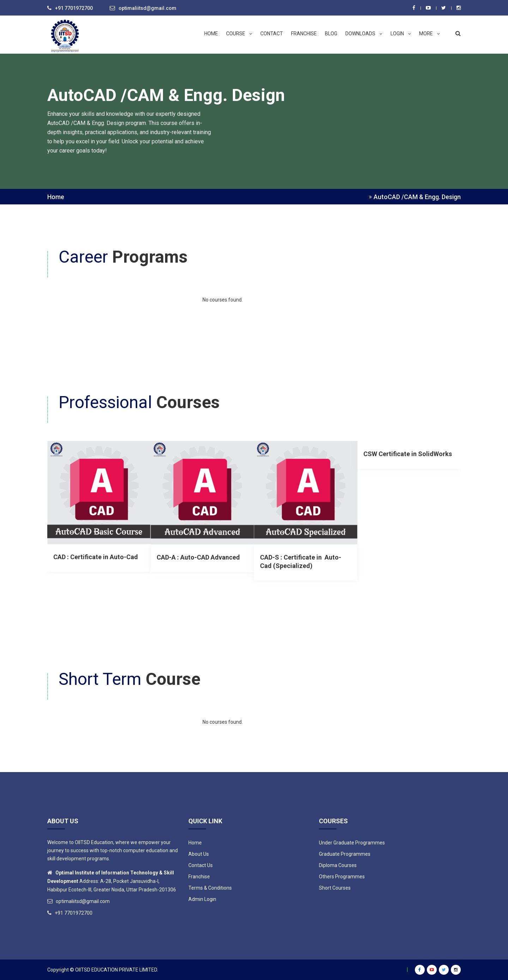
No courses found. (223, 300)
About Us (199, 854)
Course (239, 34)
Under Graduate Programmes (352, 843)
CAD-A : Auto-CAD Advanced (198, 557)
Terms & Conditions (210, 888)
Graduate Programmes (345, 854)
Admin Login (202, 899)
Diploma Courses (338, 865)
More (430, 34)
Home (211, 34)
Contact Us (201, 865)
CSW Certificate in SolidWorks (408, 454)
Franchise (304, 34)
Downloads (364, 34)
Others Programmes (342, 877)
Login (401, 34)
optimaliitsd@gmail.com (147, 8)
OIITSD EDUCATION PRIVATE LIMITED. (117, 970)
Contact (272, 34)
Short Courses (335, 888)
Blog (331, 34)
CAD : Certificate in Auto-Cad (96, 557)
